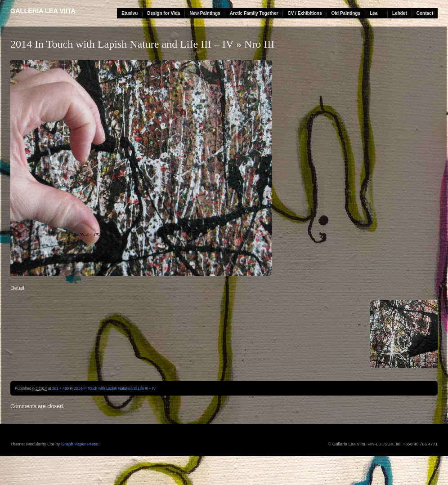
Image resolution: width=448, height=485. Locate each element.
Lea (374, 13)
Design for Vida (164, 13)
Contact (425, 13)
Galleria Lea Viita (43, 11)
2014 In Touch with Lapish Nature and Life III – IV (122, 44)
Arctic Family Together (254, 13)
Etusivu (130, 13)
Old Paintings (346, 13)
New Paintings (205, 13)
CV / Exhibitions (305, 13)
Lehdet (400, 13)
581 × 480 (60, 388)
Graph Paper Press (80, 444)
